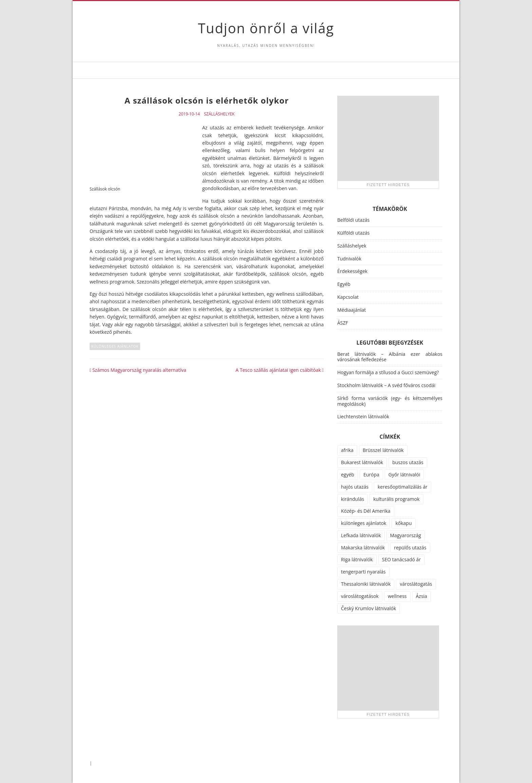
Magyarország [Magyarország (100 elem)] (406, 535)
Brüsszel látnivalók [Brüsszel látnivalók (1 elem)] (383, 450)
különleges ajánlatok (115, 346)
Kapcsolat (348, 297)
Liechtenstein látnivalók (363, 416)
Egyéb (344, 284)
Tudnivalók (349, 259)
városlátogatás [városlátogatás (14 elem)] (416, 584)
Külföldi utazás (353, 233)
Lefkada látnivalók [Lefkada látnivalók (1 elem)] (361, 535)
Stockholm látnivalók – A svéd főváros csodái (386, 385)
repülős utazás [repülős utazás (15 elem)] (410, 548)
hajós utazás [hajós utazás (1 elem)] (355, 487)
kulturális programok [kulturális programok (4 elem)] (396, 499)
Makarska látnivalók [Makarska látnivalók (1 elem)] (363, 548)
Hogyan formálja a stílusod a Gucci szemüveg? (388, 372)
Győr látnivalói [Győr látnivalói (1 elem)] (404, 475)
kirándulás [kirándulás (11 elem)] (353, 499)
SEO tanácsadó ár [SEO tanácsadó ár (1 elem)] (401, 559)
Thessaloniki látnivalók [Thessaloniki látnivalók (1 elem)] (366, 584)
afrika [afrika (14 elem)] (347, 450)
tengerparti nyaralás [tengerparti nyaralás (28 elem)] (363, 572)
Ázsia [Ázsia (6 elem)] (422, 596)
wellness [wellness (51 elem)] (397, 596)
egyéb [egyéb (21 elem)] (348, 475)
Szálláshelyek (219, 114)
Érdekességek (352, 271)
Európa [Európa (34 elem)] (371, 475)
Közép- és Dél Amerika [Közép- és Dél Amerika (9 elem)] (366, 511)
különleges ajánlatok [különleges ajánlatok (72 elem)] (364, 523)
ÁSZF (343, 323)
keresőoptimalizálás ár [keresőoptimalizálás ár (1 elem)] (403, 487)
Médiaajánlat (351, 310)
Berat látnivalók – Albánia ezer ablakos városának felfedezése (390, 357)
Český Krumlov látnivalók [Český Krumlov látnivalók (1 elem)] (368, 608)
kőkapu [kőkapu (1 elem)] (403, 523)
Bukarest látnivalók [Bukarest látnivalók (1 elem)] (362, 462)
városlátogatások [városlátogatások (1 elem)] (360, 596)
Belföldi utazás (353, 220)
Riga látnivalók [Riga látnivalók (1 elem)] (357, 559)
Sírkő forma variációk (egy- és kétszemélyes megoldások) (390, 401)
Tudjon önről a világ (266, 28)
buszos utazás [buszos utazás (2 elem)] (408, 462)
